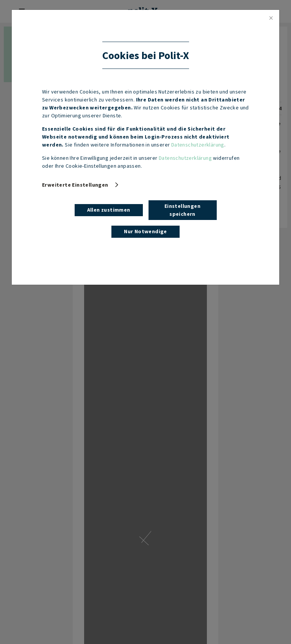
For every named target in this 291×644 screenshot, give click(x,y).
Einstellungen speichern (182, 210)
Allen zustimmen (109, 210)
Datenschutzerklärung (198, 145)
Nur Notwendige (145, 231)
